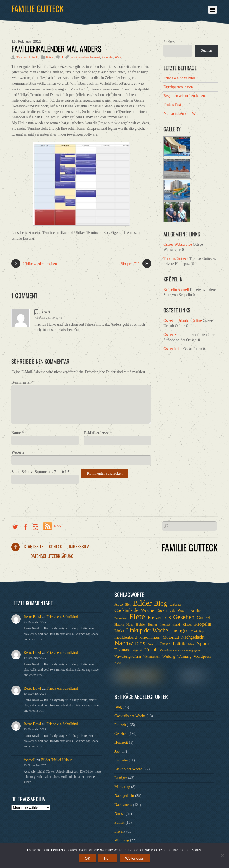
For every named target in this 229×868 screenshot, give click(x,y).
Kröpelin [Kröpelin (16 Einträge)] (203, 624)
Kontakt (56, 546)
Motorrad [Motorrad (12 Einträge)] (171, 637)
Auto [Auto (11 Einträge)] (119, 604)
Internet (95, 57)
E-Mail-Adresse (98, 433)
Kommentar (23, 382)
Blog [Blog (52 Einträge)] (161, 603)
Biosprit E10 (136, 264)
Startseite (34, 546)
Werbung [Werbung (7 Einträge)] (169, 657)
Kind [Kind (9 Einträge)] (176, 624)
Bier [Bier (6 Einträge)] (128, 605)
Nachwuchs (123, 805)
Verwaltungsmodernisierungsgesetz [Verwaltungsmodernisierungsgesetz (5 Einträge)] (180, 650)
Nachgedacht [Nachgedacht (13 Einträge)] (193, 637)
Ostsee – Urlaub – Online (183, 321)
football (30, 760)
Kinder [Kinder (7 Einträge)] (187, 625)
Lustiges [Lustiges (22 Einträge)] (179, 631)
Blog (118, 707)
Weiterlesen (135, 858)
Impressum (79, 546)
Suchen (169, 42)
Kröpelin (121, 760)
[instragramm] (35, 526)
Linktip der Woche (128, 769)
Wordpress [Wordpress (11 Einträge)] (202, 656)
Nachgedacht (124, 796)
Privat (50, 57)
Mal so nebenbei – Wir (181, 114)
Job (117, 751)
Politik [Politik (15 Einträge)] (179, 644)
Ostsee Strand (174, 335)
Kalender (108, 57)
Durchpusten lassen (178, 87)
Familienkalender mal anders (56, 49)
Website (18, 452)
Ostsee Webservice (178, 244)
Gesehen (121, 734)
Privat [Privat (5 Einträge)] (191, 644)
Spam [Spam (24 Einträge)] (203, 643)
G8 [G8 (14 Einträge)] (168, 618)
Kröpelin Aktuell (176, 290)
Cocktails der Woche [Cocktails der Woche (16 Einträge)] (134, 610)
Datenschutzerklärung (52, 556)
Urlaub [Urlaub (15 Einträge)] (151, 650)
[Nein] (222, 856)
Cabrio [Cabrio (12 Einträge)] (175, 604)
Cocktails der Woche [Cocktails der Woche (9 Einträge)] (172, 611)
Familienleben (79, 57)
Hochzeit (121, 743)
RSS (58, 526)
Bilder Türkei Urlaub (57, 760)
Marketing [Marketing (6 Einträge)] (197, 631)
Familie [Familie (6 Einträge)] (196, 611)
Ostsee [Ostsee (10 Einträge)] (165, 644)
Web (118, 57)
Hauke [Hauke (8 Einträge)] (119, 624)
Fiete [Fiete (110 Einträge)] (137, 616)
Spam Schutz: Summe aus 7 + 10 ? (40, 472)
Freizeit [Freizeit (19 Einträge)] (155, 618)
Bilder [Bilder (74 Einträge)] (142, 603)
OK (88, 858)
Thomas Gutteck (27, 57)
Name (17, 433)
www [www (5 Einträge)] (118, 663)
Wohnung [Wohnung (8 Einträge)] (184, 656)
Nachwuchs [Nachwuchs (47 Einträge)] (130, 643)
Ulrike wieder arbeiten (34, 264)
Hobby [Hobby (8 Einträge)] (141, 624)
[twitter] (15, 526)
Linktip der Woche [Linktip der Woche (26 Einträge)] (147, 630)
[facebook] (25, 526)
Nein (108, 858)
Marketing (122, 787)
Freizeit (120, 725)
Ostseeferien (173, 349)
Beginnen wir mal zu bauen (184, 96)
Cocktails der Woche (130, 716)
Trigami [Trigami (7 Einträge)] (137, 650)
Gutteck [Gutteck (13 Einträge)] (204, 618)
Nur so (120, 814)
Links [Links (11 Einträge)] (119, 631)
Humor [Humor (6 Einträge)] (153, 625)
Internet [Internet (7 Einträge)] (165, 625)
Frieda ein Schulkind (179, 78)
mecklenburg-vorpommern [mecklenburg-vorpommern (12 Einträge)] (137, 637)
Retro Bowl (32, 617)
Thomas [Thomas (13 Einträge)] (122, 650)
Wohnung (122, 840)
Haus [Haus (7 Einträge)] (130, 625)
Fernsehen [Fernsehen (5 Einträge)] (121, 618)
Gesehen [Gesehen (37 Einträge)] (184, 617)
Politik (119, 822)
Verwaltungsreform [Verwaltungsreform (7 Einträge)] (128, 657)
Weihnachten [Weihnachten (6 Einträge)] (152, 657)
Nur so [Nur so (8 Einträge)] (153, 644)
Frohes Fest (172, 105)
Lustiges (121, 778)
